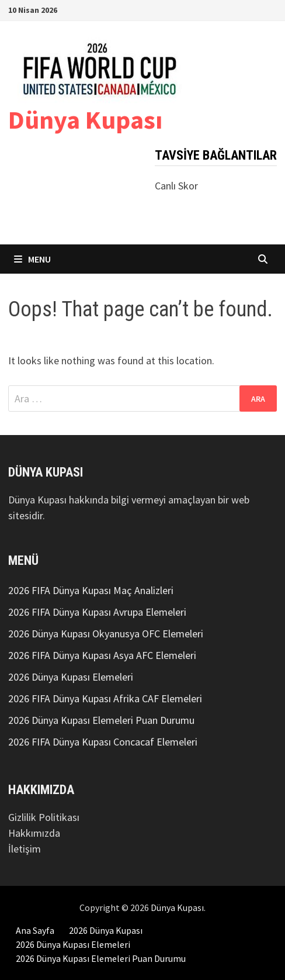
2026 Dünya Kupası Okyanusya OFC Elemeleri (106, 634)
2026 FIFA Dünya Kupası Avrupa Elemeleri (97, 612)
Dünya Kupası (85, 120)
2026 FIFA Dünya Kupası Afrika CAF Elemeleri (105, 698)
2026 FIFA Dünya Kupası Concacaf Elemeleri (103, 742)
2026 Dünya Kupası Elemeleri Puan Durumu (101, 720)
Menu (32, 259)
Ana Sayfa (35, 930)
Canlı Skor (176, 186)
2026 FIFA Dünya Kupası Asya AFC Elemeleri (102, 655)
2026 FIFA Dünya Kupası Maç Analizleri (91, 590)
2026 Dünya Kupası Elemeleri (71, 677)
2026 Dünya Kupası (106, 930)
